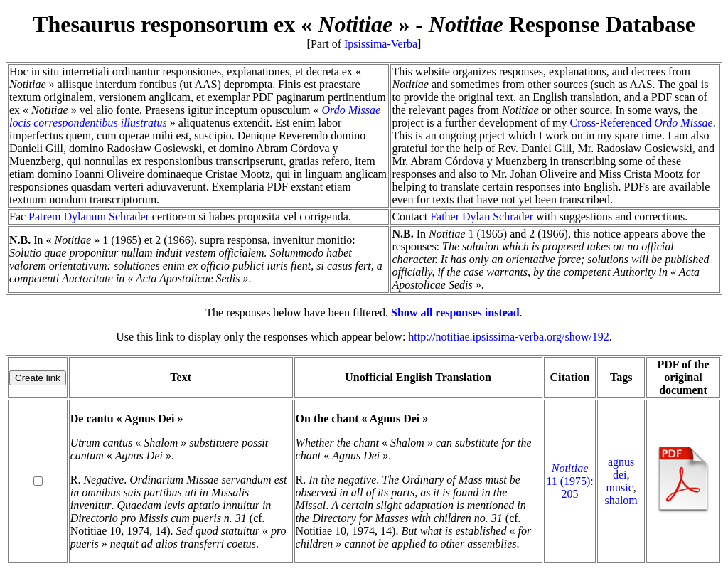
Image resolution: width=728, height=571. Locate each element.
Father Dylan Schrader (482, 217)
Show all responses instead (455, 313)
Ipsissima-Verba (381, 44)
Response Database (562, 24)
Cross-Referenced (642, 123)
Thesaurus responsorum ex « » (221, 24)
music (620, 487)
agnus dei (621, 468)
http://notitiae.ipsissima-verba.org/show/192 (508, 337)
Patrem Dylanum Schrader (89, 217)
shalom (621, 500)
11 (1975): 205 (570, 481)
